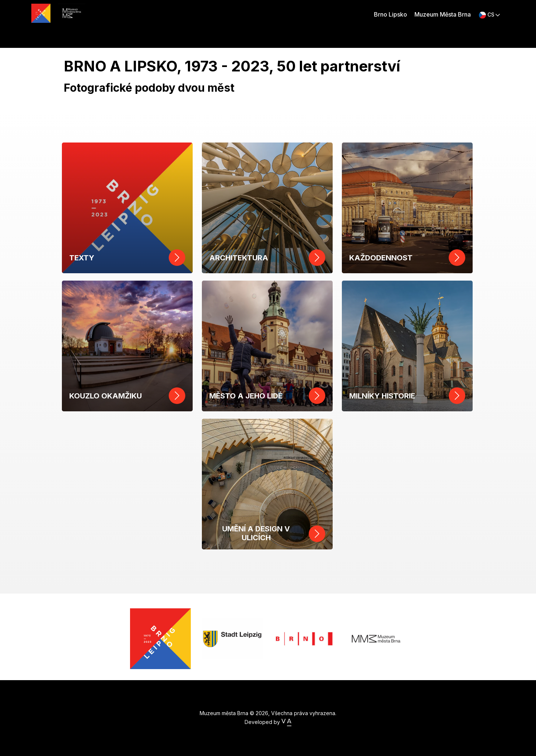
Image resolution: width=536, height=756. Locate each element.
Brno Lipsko (390, 14)
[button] (490, 15)
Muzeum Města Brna (443, 14)
